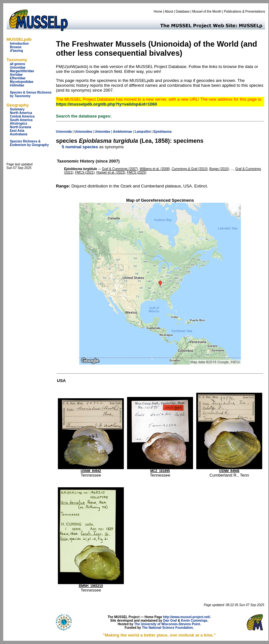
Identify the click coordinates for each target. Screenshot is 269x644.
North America (21, 113)
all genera (17, 64)
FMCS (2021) (85, 172)
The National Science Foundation (167, 628)
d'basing (16, 51)
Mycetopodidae (22, 82)
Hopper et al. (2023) (111, 172)
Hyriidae (16, 75)
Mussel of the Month (207, 11)
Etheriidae (17, 78)
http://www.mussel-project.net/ (186, 617)
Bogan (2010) (219, 169)
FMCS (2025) (137, 172)
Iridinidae (17, 85)
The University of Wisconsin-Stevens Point (167, 624)
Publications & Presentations (245, 11)
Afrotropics (18, 124)
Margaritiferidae (22, 71)
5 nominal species (80, 147)
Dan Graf (170, 621)
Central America (22, 116)
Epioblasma (162, 132)
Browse (16, 47)
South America (21, 120)
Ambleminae (122, 132)
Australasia (18, 134)
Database (183, 11)
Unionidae (17, 68)
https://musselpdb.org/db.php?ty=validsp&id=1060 (107, 104)
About (169, 11)
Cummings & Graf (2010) (190, 169)
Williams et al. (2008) (155, 169)
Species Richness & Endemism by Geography (29, 143)
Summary (17, 109)
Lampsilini (143, 132)
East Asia (17, 131)
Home (158, 11)
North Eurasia (20, 127)
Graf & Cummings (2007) (120, 169)
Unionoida (64, 132)
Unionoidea (83, 132)
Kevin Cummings (194, 621)
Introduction (19, 44)
